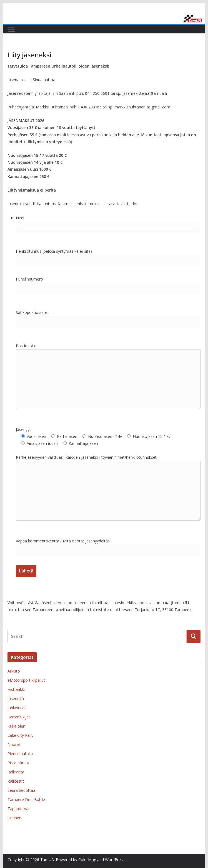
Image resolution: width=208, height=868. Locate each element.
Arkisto (14, 671)
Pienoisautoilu (20, 754)
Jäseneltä (16, 699)
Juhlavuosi (17, 708)
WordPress (115, 860)
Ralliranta (16, 772)
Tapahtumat (19, 809)
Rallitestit (16, 781)
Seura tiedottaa (21, 790)
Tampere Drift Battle (26, 799)
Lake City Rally (20, 735)
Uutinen (14, 818)
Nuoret (14, 744)
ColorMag (87, 860)
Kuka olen (16, 726)
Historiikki (16, 689)
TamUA (47, 860)
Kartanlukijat (19, 717)
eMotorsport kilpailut (26, 680)
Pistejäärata (18, 763)
